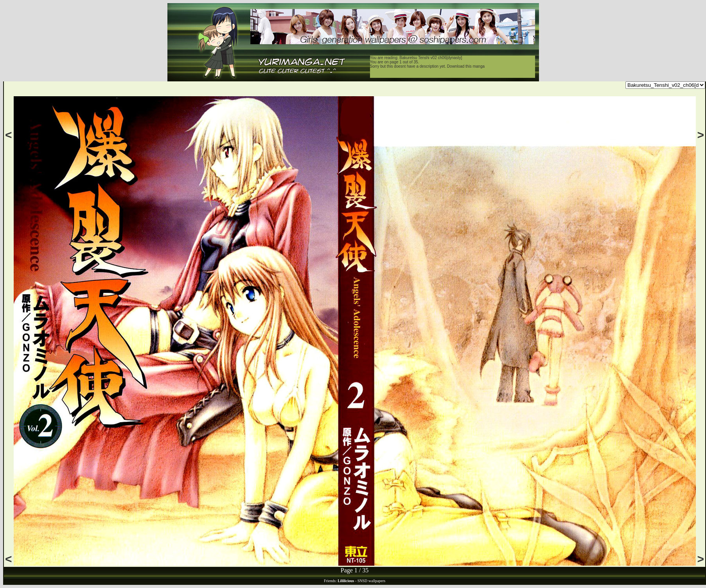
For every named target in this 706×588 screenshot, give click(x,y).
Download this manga (466, 66)
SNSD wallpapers (371, 581)
